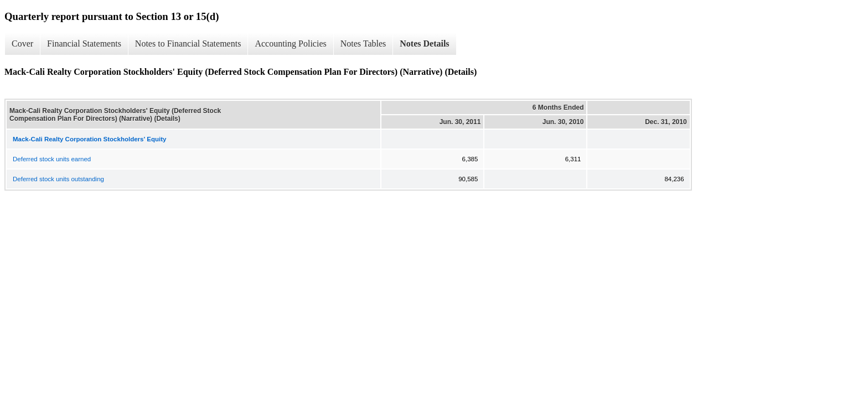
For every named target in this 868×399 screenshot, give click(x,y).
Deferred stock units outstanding (58, 179)
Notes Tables (363, 44)
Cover (22, 44)
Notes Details (424, 44)
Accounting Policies (290, 44)
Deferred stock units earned (52, 159)
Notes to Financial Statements (188, 44)
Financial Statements (84, 44)
